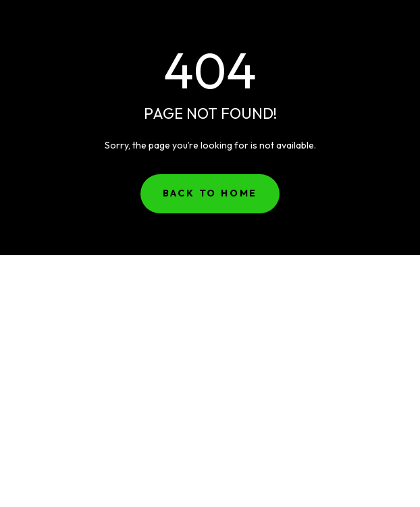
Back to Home (210, 193)
